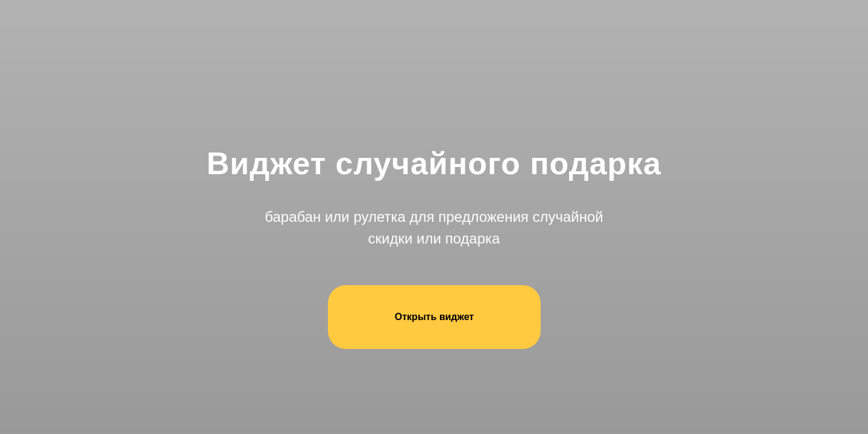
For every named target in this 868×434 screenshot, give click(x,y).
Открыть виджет (434, 317)
